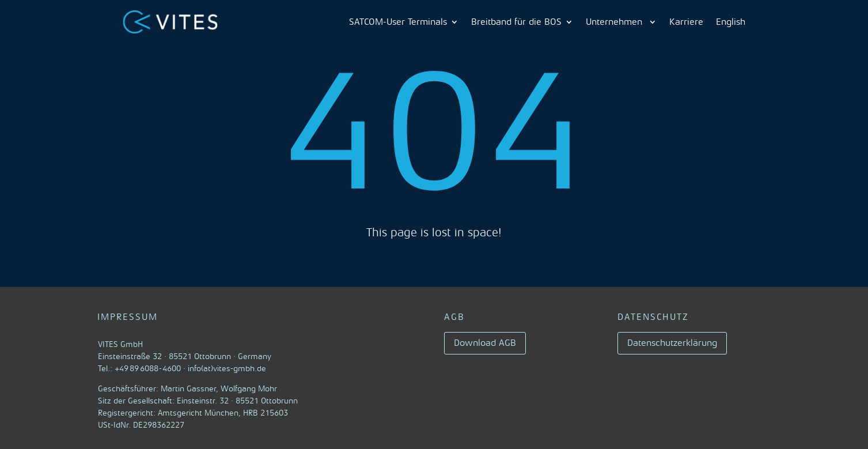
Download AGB (485, 343)
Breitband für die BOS (516, 22)
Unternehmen (615, 22)
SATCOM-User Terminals (398, 22)
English (731, 22)
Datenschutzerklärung (672, 343)
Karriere (686, 22)
